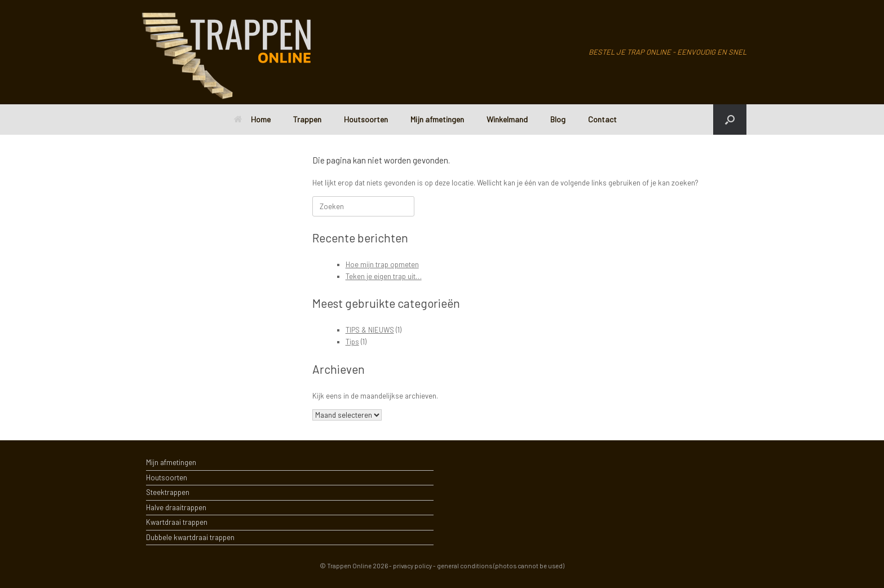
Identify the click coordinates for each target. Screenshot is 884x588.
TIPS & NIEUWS (370, 330)
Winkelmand (507, 119)
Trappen (307, 119)
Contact (602, 119)
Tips (352, 342)
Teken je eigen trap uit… (384, 276)
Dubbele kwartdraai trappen (190, 537)
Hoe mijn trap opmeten (382, 264)
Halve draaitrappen (176, 507)
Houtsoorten (366, 119)
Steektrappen (168, 492)
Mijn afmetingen (437, 119)
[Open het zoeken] (730, 120)
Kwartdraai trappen (177, 522)
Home (252, 119)
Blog (558, 119)
